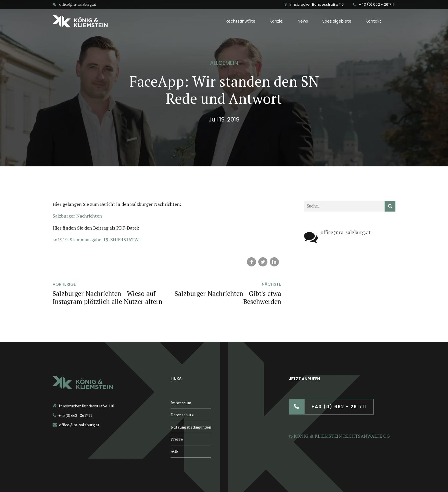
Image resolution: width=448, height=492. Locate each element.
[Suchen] (390, 206)
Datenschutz (182, 415)
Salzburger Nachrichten (77, 216)
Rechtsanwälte (241, 21)
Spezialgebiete (337, 21)
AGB (175, 451)
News (303, 21)
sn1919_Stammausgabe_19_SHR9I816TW (96, 240)
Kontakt (373, 21)
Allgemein (224, 63)
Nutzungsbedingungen (191, 427)
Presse (177, 439)
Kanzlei (277, 21)
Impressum (181, 403)
